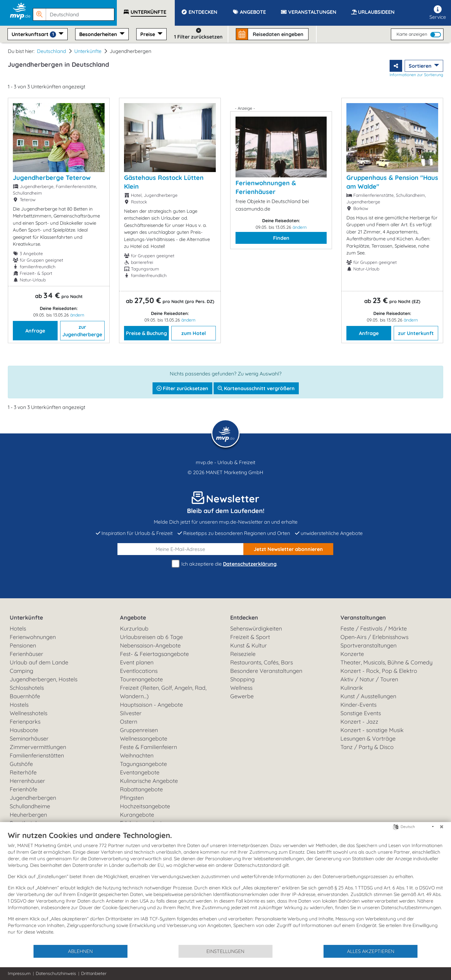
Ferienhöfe (23, 789)
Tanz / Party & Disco (367, 747)
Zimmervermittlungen (38, 747)
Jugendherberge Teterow (52, 178)
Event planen (137, 662)
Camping (21, 671)
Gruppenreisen (139, 730)
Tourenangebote (141, 679)
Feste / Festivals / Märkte (374, 629)
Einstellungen (225, 951)
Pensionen (23, 645)
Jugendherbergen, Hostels (44, 679)
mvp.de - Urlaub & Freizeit (225, 462)
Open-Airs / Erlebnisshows (374, 637)
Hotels (18, 629)
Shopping (242, 679)
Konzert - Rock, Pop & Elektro (379, 671)
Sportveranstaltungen (368, 645)
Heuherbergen (28, 815)
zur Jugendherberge (82, 331)
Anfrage (35, 331)
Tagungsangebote (143, 764)
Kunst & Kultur (249, 645)
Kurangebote (137, 815)
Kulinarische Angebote (149, 781)
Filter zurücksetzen (182, 388)
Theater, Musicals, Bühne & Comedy (386, 662)
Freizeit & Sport (250, 637)
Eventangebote (140, 772)
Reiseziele (243, 654)
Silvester (131, 713)
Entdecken (244, 618)
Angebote (133, 618)
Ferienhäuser (26, 654)
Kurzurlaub (134, 629)
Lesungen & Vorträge (368, 739)
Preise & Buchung (146, 333)
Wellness (241, 688)
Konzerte (352, 654)
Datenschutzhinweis (56, 973)
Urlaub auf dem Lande (39, 662)
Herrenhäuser (27, 781)
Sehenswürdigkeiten (256, 629)
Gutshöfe (21, 764)
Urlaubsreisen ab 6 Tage (151, 637)
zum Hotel (194, 333)
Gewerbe (242, 696)
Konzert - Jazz (359, 722)
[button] (75, 12)
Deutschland (52, 51)
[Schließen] (442, 827)
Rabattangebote (141, 789)
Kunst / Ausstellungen (368, 696)
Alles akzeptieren (371, 951)
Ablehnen (80, 951)
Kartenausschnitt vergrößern (256, 388)
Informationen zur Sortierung (416, 75)
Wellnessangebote (144, 739)
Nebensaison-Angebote (150, 645)
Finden (281, 238)
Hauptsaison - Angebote (151, 705)
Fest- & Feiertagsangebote (154, 654)
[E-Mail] (181, 549)
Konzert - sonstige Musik (372, 730)
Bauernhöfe (25, 696)
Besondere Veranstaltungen (266, 671)
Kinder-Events (358, 705)
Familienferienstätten (37, 755)
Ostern (129, 722)
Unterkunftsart (34, 34)
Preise (148, 34)
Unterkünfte (88, 51)
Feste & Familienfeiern (148, 747)
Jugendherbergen (33, 798)
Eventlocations (139, 671)
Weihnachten (137, 755)
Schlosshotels (27, 688)
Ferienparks (25, 722)
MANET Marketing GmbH (235, 472)
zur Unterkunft (416, 333)
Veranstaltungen (363, 618)
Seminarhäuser (29, 739)
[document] (225, 887)
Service (438, 13)
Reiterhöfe (23, 772)
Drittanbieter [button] (94, 973)
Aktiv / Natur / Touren (369, 679)
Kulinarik (352, 688)
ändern (77, 315)
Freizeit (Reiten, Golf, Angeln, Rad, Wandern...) (163, 692)
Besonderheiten (99, 34)
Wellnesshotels (29, 713)
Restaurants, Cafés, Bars (262, 662)
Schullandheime (30, 806)
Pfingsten (132, 798)
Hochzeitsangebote (145, 806)
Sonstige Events (361, 713)
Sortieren (421, 66)
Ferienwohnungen (33, 637)
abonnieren (288, 549)
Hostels (19, 705)
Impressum (19, 973)
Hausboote (24, 730)
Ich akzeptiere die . (225, 564)
